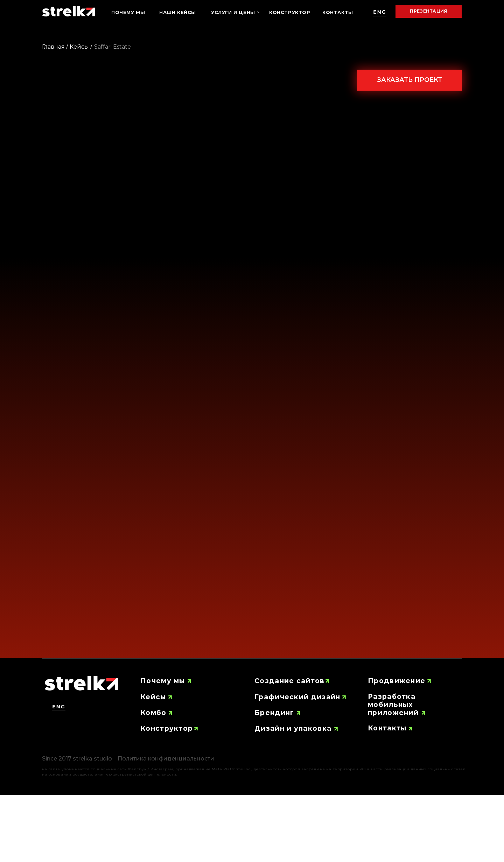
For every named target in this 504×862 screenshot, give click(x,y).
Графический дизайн (297, 697)
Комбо (153, 713)
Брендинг (274, 713)
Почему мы (128, 12)
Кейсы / (81, 47)
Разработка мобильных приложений (393, 705)
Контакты (338, 12)
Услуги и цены (233, 12)
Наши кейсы (178, 12)
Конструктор (290, 12)
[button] (166, 759)
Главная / (55, 47)
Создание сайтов (290, 681)
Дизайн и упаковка (293, 728)
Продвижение (397, 681)
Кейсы (153, 697)
